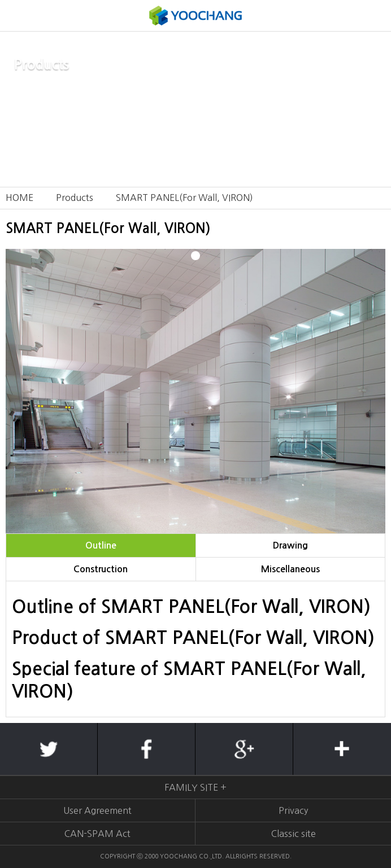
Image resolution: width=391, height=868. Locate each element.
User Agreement (97, 810)
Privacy (293, 810)
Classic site (294, 834)
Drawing (290, 545)
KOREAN (375, 16)
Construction (101, 569)
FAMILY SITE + (195, 787)
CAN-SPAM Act (97, 834)
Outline (101, 545)
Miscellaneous (290, 569)
